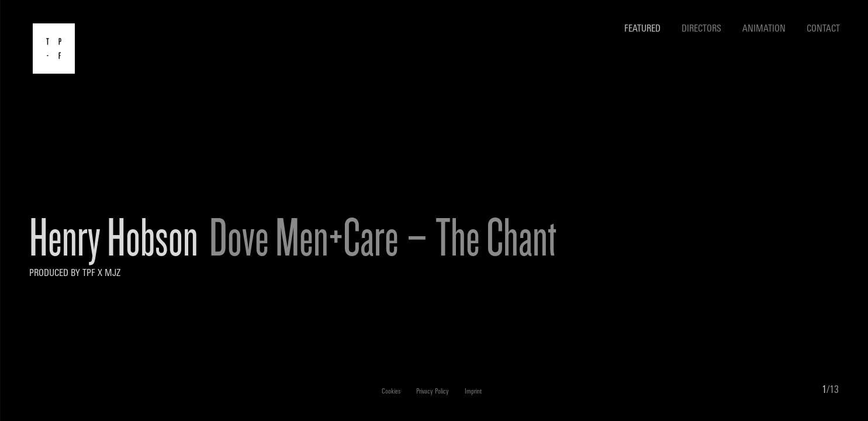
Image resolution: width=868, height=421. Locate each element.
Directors (701, 29)
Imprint (473, 392)
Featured (642, 29)
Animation (764, 29)
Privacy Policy (433, 392)
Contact (823, 29)
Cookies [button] (391, 392)
